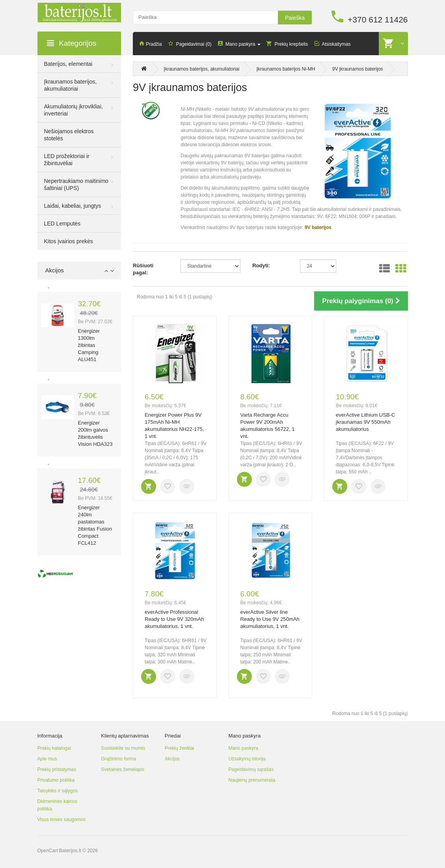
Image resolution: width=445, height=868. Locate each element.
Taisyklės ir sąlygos (58, 791)
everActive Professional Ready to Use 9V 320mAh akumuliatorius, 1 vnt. (174, 619)
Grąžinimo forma (118, 759)
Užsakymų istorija (247, 759)
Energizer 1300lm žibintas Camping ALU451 (89, 345)
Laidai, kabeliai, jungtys (73, 206)
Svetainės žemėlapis (123, 769)
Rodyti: (261, 265)
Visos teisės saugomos (62, 820)
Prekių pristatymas (57, 769)
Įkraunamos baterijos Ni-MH (286, 69)
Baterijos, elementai (68, 64)
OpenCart (48, 851)
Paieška (295, 18)
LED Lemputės (62, 224)
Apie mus (47, 759)
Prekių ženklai (180, 748)
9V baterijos (318, 227)
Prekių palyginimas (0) (361, 301)
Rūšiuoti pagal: (143, 269)
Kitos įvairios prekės (69, 241)
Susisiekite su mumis (123, 748)
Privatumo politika (56, 780)
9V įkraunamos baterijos (358, 69)
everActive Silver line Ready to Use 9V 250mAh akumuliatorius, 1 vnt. (270, 619)
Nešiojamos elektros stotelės (69, 135)
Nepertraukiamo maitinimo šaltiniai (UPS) (76, 184)
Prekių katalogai (54, 748)
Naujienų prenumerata (252, 780)
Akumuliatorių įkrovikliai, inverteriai (74, 110)
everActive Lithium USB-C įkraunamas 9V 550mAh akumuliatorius (365, 422)
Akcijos (172, 759)
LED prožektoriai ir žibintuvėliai (67, 160)
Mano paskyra (243, 748)
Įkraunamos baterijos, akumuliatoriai (71, 85)
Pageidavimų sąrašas (251, 769)
